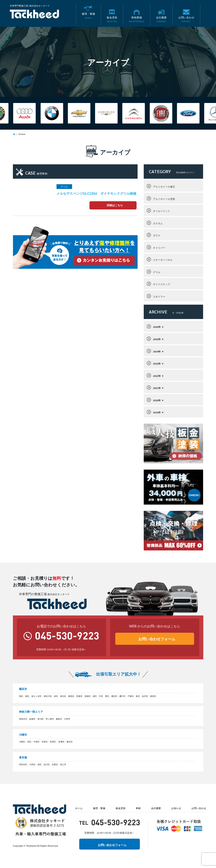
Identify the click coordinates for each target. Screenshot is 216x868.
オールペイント (162, 211)
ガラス (157, 235)
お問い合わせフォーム (157, 639)
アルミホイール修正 (164, 187)
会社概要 (156, 808)
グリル (157, 272)
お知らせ (176, 808)
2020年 (157, 400)
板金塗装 (121, 808)
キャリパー (159, 248)
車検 (138, 808)
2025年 (157, 339)
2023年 (157, 364)
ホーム (79, 808)
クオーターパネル (163, 260)
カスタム (158, 223)
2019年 (157, 412)
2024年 (157, 352)
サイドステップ (162, 284)
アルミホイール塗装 (164, 199)
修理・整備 (99, 808)
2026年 (157, 327)
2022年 (157, 376)
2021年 (157, 388)
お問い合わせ (199, 808)
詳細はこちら (115, 205)
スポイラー (159, 297)
